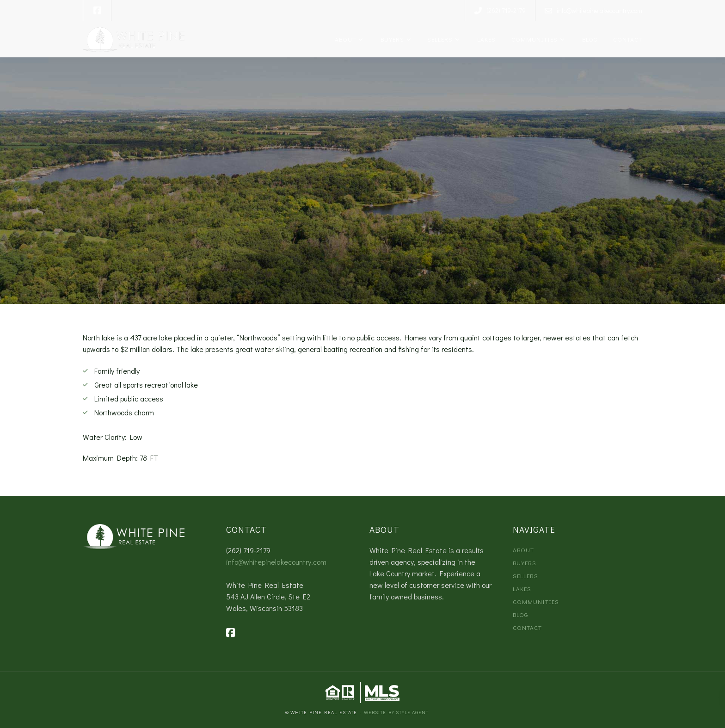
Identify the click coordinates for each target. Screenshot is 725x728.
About (344, 39)
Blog (588, 39)
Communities (534, 39)
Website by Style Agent (396, 712)
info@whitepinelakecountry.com (276, 562)
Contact (627, 39)
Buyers (391, 39)
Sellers (439, 39)
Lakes (485, 39)
